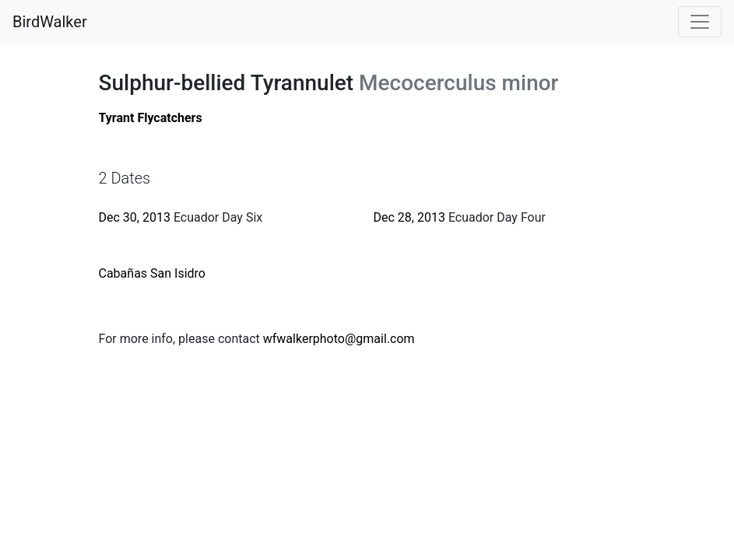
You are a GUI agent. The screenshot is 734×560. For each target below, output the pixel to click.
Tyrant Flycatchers (151, 118)
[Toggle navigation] (700, 22)
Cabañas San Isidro (153, 273)
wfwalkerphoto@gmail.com (339, 339)
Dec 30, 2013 (135, 217)
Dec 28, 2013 (409, 217)
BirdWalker (50, 22)
